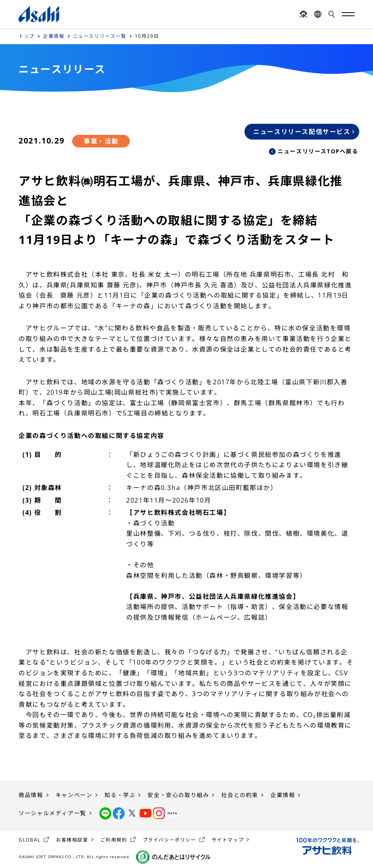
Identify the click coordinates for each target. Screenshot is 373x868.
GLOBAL (30, 840)
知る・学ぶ (120, 795)
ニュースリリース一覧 (100, 36)
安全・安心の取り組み (178, 795)
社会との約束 (240, 795)
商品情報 (31, 795)
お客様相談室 (72, 840)
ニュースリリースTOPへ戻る (318, 151)
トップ (27, 36)
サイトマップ (228, 840)
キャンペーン (74, 795)
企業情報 (54, 36)
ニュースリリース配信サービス (302, 132)
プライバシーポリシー (170, 840)
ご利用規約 (114, 840)
